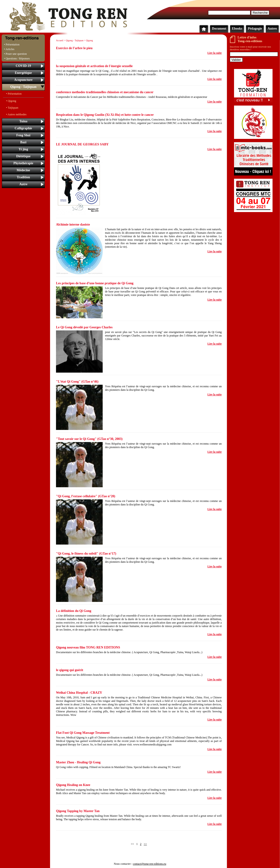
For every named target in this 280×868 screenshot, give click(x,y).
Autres (272, 29)
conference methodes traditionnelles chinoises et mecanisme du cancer (105, 92)
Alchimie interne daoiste (73, 225)
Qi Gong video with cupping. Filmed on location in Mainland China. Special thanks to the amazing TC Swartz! (118, 767)
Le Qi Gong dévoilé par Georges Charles (84, 327)
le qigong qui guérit (70, 670)
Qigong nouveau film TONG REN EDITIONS (88, 647)
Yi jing (23, 149)
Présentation (12, 45)
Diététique (23, 156)
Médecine (23, 170)
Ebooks (237, 29)
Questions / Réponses (18, 58)
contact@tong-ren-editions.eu (149, 864)
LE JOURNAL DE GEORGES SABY (82, 144)
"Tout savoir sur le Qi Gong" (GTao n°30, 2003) (89, 439)
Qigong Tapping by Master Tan (78, 811)
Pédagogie (255, 29)
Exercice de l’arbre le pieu (74, 48)
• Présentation (14, 94)
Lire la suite (215, 53)
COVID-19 (23, 66)
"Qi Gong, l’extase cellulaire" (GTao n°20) (86, 496)
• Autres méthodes (16, 114)
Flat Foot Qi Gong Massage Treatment (83, 733)
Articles (10, 49)
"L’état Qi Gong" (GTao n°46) (77, 382)
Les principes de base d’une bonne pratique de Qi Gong (95, 283)
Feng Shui (23, 135)
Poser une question (16, 54)
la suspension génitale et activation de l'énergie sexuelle (94, 66)
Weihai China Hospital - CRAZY (79, 693)
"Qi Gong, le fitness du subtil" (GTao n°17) (86, 554)
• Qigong (11, 101)
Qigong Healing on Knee (73, 785)
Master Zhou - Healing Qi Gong (78, 762)
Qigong (89, 40)
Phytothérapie (23, 163)
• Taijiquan (12, 108)
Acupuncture (23, 80)
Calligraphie (23, 128)
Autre (23, 184)
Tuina (23, 121)
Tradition (23, 177)
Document (219, 29)
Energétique (23, 73)
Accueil (60, 40)
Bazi (23, 142)
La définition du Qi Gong (74, 611)
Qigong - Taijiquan (23, 87)
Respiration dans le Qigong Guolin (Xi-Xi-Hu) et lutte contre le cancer (105, 115)
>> (145, 844)
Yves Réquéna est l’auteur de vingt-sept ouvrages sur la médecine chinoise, (148, 386)
